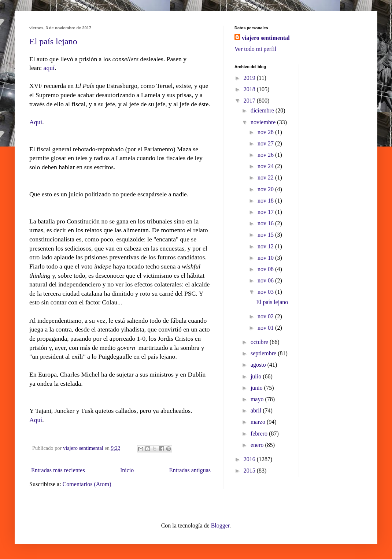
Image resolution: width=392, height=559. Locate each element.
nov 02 (266, 316)
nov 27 (266, 143)
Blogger (220, 525)
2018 (250, 89)
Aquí (36, 122)
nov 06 (266, 280)
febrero (260, 434)
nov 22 (266, 177)
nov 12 (266, 246)
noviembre (264, 122)
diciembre (263, 110)
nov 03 (266, 292)
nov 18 (266, 201)
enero (258, 445)
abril (257, 410)
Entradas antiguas (190, 470)
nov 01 (266, 328)
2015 (250, 471)
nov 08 (266, 269)
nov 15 (266, 235)
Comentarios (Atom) (87, 484)
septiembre (264, 353)
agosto (259, 365)
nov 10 (266, 258)
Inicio (127, 470)
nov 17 (266, 212)
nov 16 (266, 223)
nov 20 (266, 189)
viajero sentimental (266, 38)
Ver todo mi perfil (255, 49)
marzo (259, 422)
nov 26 (266, 155)
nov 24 (266, 166)
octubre (260, 342)
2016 (250, 459)
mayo (258, 399)
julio (257, 376)
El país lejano (53, 41)
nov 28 (266, 132)
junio (257, 388)
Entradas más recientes (58, 470)
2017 (250, 101)
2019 (250, 78)
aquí (49, 68)
